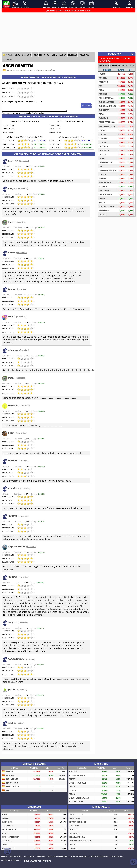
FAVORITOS (104, 65)
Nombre (107, 70)
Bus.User (117, 4)
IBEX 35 (125, 65)
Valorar (87, 106)
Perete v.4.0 (13, 405)
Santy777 (12, 622)
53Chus (12, 317)
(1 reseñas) (24, 161)
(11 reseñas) (22, 253)
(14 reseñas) (32, 547)
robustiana (13, 350)
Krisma (12, 253)
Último (121, 70)
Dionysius (13, 188)
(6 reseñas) (21, 317)
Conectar (130, 4)
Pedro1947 (13, 161)
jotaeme (12, 289)
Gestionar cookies (100, 857)
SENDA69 (13, 461)
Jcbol (10, 723)
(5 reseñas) (24, 350)
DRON (11, 433)
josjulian (12, 689)
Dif (130, 70)
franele (11, 222)
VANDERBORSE (16, 659)
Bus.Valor (25, 4)
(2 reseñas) (21, 222)
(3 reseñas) (21, 289)
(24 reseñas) (21, 433)
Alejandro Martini (16, 547)
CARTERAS (115, 65)
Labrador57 (14, 488)
